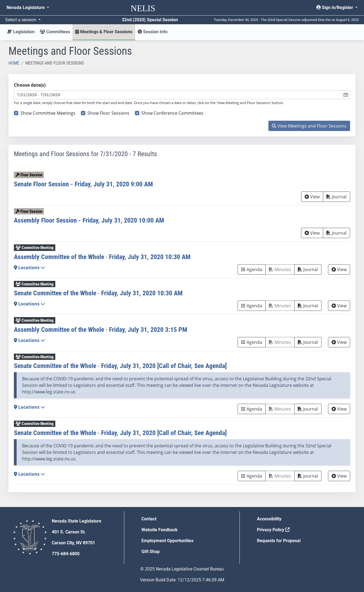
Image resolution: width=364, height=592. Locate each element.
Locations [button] (29, 268)
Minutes (280, 269)
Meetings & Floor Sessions (104, 32)
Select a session (21, 20)
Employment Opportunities (167, 541)
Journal (336, 197)
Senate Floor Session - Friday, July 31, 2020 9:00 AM (83, 184)
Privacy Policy (273, 530)
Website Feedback (160, 530)
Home (14, 63)
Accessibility (269, 519)
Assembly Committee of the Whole (59, 257)
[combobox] (178, 95)
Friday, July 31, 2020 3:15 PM (148, 330)
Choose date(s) (30, 85)
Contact (149, 519)
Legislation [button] (21, 32)
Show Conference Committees (172, 113)
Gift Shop (151, 552)
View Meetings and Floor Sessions (309, 126)
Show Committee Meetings (48, 113)
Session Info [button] (153, 32)
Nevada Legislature (26, 7)
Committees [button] (55, 32)
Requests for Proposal (279, 541)
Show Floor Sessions (108, 113)
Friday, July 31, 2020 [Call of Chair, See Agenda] (164, 366)
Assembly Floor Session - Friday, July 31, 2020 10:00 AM (89, 220)
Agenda (252, 269)
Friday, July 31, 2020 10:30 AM (150, 257)
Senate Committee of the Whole (55, 293)
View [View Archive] (312, 197)
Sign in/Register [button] (335, 7)
